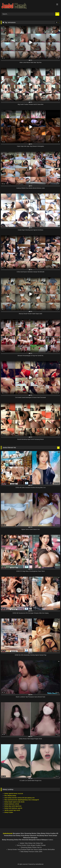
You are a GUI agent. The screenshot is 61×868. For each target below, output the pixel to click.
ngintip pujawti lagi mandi (12, 810)
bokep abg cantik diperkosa (13, 806)
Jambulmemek (8, 833)
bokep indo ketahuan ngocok (13, 808)
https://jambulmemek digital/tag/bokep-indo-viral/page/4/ (22, 800)
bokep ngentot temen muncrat (14, 793)
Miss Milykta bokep (10, 796)
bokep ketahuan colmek (12, 804)
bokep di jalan (9, 812)
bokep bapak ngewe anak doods (14, 802)
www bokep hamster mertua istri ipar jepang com (19, 798)
